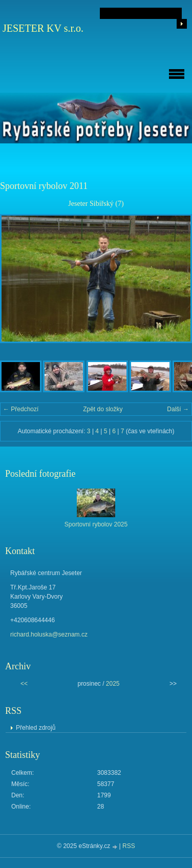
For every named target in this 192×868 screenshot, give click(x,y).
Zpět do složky (103, 409)
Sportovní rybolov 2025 (96, 524)
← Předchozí (21, 409)
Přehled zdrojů (36, 728)
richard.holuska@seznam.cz (49, 634)
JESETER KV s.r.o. (43, 28)
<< (24, 684)
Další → (178, 409)
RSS (129, 846)
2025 (113, 684)
